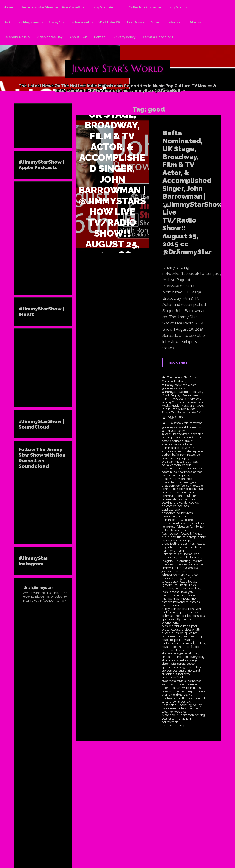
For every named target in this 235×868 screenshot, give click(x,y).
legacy (193, 582)
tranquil (200, 698)
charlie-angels (186, 482)
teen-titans (193, 688)
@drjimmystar (192, 423)
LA (190, 578)
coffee (181, 486)
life (175, 585)
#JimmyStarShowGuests (179, 385)
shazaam (168, 657)
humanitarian (179, 547)
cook (192, 499)
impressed (169, 558)
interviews (183, 564)
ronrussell (187, 643)
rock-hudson (170, 643)
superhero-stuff (172, 681)
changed (187, 479)
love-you (187, 592)
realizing (196, 636)
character (168, 482)
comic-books (171, 492)
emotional (199, 523)
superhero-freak (173, 678)
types (182, 702)
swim (166, 684)
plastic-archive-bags (176, 626)
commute (169, 496)
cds (187, 475)
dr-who (182, 520)
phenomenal (171, 623)
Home (8, 7)
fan (202, 527)
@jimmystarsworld (175, 392)
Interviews (194, 399)
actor (165, 441)
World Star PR (109, 22)
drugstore (168, 523)
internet (197, 561)
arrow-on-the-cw (173, 451)
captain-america (173, 469)
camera (176, 465)
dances (189, 503)
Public (166, 409)
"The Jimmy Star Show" (182, 377)
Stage (166, 413)
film (185, 530)
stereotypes (170, 671)
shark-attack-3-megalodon (180, 653)
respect (175, 640)
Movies (196, 22)
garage (192, 537)
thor (165, 695)
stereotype (195, 667)
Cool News (135, 22)
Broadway (196, 392)
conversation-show (175, 499)
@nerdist (195, 427)
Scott (197, 647)
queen (166, 633)
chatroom (168, 486)
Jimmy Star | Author (104, 7)
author (166, 455)
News (200, 406)
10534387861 (176, 417)
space (191, 664)
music (166, 606)
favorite (176, 530)
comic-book (170, 489)
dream (193, 520)
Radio (176, 409)
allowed (188, 444)
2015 (178, 423)
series (182, 650)
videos (182, 708)
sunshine (168, 674)
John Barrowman (191, 402)
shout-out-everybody (190, 657)
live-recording (190, 589)
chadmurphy (171, 479)
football (186, 534)
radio (165, 636)
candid (187, 465)
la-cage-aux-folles (174, 582)
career (198, 472)
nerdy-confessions (174, 609)
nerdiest (177, 606)
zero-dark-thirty (174, 726)
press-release (171, 630)
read (186, 636)
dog (190, 516)
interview (168, 564)
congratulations (187, 496)
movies (195, 602)
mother (167, 602)
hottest (200, 544)
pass (195, 616)
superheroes (193, 681)
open (174, 612)
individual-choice (189, 558)
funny (172, 537)
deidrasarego (171, 510)
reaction (176, 636)
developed (169, 516)
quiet (188, 633)
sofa (173, 664)
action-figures (192, 438)
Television (175, 22)
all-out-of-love (172, 444)
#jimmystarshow (173, 382)
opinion (184, 612)
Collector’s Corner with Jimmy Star (156, 7)
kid (187, 575)
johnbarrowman (173, 575)
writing (200, 715)
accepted (197, 434)
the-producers (195, 691)
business (192, 462)
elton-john (183, 523)
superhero (183, 674)
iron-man (198, 564)
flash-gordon (171, 534)
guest (185, 544)
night (165, 612)
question (178, 633)
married (191, 595)
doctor (182, 516)
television (168, 691)
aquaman (187, 448)
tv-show (171, 702)
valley (198, 705)
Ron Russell (189, 409)
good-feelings (181, 541)
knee (194, 575)
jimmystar (169, 568)
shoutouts (168, 660)
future (181, 537)
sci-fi (189, 647)
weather (167, 712)
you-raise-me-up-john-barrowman (178, 720)
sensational (169, 650)
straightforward (189, 671)
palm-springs (171, 616)
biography (182, 458)
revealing (188, 640)
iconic (188, 554)
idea (196, 554)
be (198, 455)
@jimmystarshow (174, 388)
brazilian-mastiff (173, 462)
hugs (165, 547)
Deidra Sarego (192, 395)
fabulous (183, 527)
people (187, 619)
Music (155, 22)
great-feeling (171, 544)
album (189, 441)
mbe (176, 599)
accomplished (172, 438)
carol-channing (172, 475)
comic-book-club (191, 489)
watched (194, 708)
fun (164, 537)
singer (194, 660)
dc (197, 503)
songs (181, 664)
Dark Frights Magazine (21, 22)
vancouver (169, 708)
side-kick (183, 660)
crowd (178, 503)
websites (180, 712)
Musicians (188, 406)
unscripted (169, 705)
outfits (194, 612)
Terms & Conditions (158, 37)
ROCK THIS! (178, 363)
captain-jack (194, 469)
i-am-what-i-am (173, 551)
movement (181, 602)
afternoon (177, 441)
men (194, 599)
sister (165, 664)
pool (194, 626)
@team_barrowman (176, 434)
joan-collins (170, 571)
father (166, 530)
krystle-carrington (174, 578)
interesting (183, 561)
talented (193, 684)
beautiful (168, 458)
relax (165, 640)
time (172, 695)
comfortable (194, 486)
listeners (168, 589)
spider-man (170, 667)
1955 (170, 423)
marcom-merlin (173, 595)
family (194, 527)
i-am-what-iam (172, 554)
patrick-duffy (172, 619)
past (203, 616)
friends (197, 534)
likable (183, 585)
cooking (167, 503)
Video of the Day (50, 37)
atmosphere (195, 451)
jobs (182, 571)
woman (189, 715)
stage (183, 667)
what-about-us (172, 715)
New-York (195, 609)
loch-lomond (171, 592)
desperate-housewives (177, 513)
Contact (100, 37)
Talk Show (178, 413)
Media (166, 406)
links (192, 585)
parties (186, 616)
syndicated (178, 684)
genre (202, 537)
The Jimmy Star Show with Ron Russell (50, 7)
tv (163, 702)
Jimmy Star (170, 402)
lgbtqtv (167, 585)
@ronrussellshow (174, 431)
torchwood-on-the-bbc (177, 698)
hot (192, 544)
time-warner (185, 695)
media (185, 599)
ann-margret (171, 448)
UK (188, 413)
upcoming (185, 705)
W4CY (196, 413)
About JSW (78, 37)
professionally (191, 630)
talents (166, 688)
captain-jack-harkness (177, 472)
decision (183, 506)
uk (189, 702)
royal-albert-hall (173, 647)
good (167, 541)
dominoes (169, 520)
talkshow (179, 688)
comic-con (188, 492)
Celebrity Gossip (17, 37)
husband (196, 547)
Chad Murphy (171, 395)
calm (165, 465)
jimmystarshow (188, 568)
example (169, 527)
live (177, 589)
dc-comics (169, 506)
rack (196, 633)
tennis (180, 691)
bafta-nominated (184, 455)
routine (200, 643)
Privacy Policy (125, 37)
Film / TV (168, 399)
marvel (167, 599)
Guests (181, 399)
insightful (168, 561)
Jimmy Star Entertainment (69, 22)
